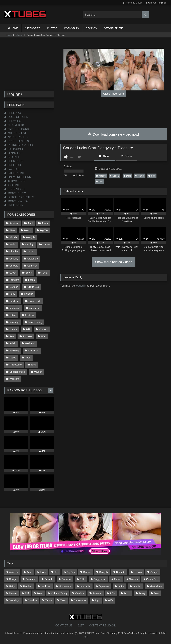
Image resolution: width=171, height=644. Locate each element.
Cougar (115, 176)
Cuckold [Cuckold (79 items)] (49, 579)
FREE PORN (14, 205)
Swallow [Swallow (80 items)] (32, 600)
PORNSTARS (71, 28)
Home (9, 35)
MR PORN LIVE (15, 133)
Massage (14, 322)
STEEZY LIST (14, 173)
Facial (45, 273)
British (13, 244)
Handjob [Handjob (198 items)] (28, 586)
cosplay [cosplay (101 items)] (138, 572)
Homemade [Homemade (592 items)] (65, 586)
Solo (152, 176)
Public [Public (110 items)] (127, 593)
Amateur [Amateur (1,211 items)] (14, 572)
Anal (30, 223)
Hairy (12, 294)
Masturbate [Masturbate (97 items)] (156, 586)
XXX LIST (12, 185)
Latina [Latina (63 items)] (121, 586)
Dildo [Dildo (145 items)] (83, 579)
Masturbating (35, 322)
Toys (99, 181)
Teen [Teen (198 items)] (63, 600)
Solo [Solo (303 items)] (156, 593)
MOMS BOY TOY (16, 201)
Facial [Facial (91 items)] (117, 579)
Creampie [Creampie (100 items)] (31, 579)
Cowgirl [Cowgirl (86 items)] (13, 579)
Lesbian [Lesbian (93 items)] (137, 586)
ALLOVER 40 (14, 125)
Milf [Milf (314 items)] (27, 593)
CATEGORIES (33, 28)
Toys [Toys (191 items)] (97, 600)
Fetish (31, 280)
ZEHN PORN (14, 161)
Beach (28, 230)
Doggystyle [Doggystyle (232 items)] (100, 579)
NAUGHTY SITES (17, 137)
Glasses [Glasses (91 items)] (133, 579)
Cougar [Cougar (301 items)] (154, 572)
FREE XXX (13, 113)
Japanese (34, 308)
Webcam (14, 379)
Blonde (13, 237)
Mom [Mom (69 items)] (40, 593)
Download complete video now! (113, 134)
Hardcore (14, 301)
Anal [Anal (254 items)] (29, 572)
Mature (19, 35)
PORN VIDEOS (15, 189)
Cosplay (14, 259)
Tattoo (13, 358)
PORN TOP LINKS (17, 141)
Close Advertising (114, 94)
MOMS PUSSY (15, 193)
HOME (14, 28)
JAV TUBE (12, 169)
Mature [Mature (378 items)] (13, 593)
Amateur (14, 223)
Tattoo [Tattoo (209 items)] (49, 600)
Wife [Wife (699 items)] (110, 600)
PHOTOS (52, 28)
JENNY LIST (13, 153)
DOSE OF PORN (16, 117)
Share (126, 156)
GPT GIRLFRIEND (114, 28)
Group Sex (33, 287)
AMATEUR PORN (16, 129)
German (14, 287)
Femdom (14, 280)
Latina (13, 315)
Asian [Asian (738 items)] (43, 572)
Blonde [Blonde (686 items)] (87, 572)
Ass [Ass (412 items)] (56, 572)
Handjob (29, 294)
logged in (81, 286)
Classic (31, 251)
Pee (12, 336)
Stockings (33, 351)
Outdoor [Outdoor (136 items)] (80, 593)
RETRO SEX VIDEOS (19, 145)
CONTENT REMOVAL (102, 626)
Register (162, 3)
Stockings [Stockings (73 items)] (14, 600)
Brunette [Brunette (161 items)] (121, 572)
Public (13, 343)
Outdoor (43, 329)
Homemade (35, 301)
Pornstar (28, 336)
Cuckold (14, 266)
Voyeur (38, 372)
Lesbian (29, 315)
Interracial (15, 308)
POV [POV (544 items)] (113, 593)
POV (44, 336)
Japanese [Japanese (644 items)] (104, 586)
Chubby (14, 251)
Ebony (29, 273)
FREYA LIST (13, 121)
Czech (13, 273)
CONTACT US (64, 626)
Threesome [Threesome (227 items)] (80, 600)
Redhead (30, 343)
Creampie (33, 259)
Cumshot (32, 266)
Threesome (16, 365)
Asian (45, 223)
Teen (28, 358)
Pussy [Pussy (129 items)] (142, 593)
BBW (12, 230)
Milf (28, 329)
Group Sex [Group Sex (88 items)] (152, 579)
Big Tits (44, 230)
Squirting (14, 351)
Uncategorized (17, 372)
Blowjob (30, 237)
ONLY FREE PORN (18, 177)
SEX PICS (91, 28)
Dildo (127, 176)
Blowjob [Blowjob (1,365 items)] (103, 572)
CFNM (46, 244)
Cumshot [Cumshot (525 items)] (66, 579)
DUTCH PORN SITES (19, 197)
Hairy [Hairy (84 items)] (12, 586)
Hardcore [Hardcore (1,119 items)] (46, 586)
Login (149, 3)
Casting (29, 244)
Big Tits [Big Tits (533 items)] (71, 572)
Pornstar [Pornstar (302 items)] (97, 593)
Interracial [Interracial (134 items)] (85, 586)
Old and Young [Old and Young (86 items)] (59, 593)
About (104, 156)
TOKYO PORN (15, 181)
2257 (81, 626)
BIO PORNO (13, 149)
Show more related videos (114, 262)
